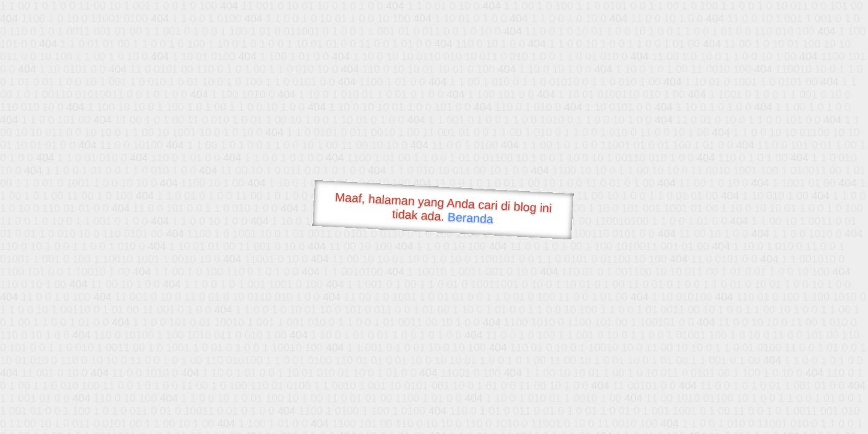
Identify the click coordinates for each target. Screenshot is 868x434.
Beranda (470, 218)
